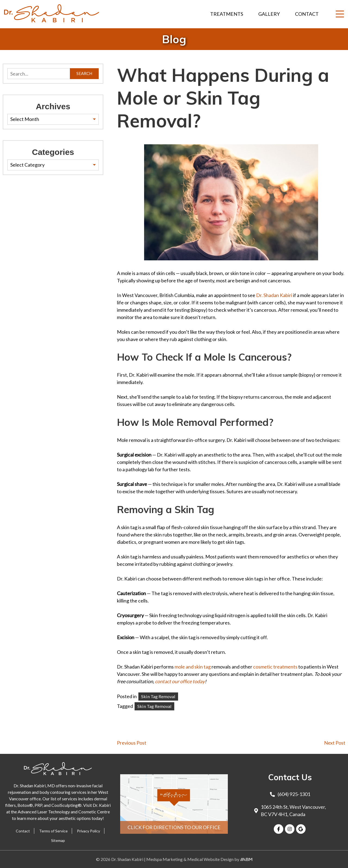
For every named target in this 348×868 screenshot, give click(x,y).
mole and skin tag (193, 667)
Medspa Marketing (165, 859)
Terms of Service (53, 831)
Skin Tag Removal (158, 696)
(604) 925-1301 (290, 794)
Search (84, 73)
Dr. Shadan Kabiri (274, 295)
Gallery (269, 14)
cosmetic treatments (275, 667)
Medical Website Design (210, 859)
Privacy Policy (88, 831)
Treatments (227, 14)
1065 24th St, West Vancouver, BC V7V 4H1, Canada (290, 811)
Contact (307, 14)
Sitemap (58, 840)
